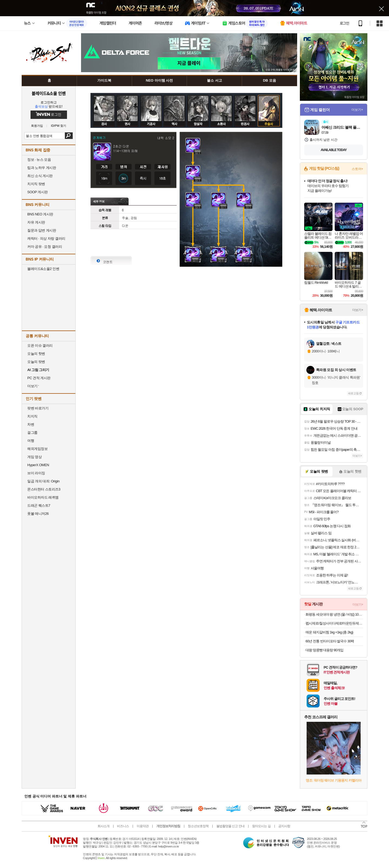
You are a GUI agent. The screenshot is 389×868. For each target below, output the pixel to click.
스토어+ (357, 169)
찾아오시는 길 (261, 826)
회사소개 (103, 826)
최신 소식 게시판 (40, 176)
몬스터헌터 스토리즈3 (44, 489)
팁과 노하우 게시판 (42, 168)
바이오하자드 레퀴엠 (43, 497)
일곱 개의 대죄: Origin (43, 481)
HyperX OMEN (38, 465)
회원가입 (37, 126)
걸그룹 (32, 433)
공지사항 (284, 826)
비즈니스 (123, 826)
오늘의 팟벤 (36, 362)
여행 (31, 441)
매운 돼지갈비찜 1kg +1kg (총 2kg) (329, 632)
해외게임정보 (37, 449)
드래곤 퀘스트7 (39, 505)
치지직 (32, 416)
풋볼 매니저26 (38, 514)
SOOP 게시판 (38, 192)
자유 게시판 (36, 222)
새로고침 (353, 393)
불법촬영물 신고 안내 (230, 826)
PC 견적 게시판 (39, 378)
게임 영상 (34, 457)
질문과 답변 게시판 (42, 230)
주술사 (269, 99)
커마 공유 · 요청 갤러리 (45, 247)
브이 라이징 (36, 473)
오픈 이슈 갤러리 (40, 345)
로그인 (344, 23)
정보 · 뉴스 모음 (39, 160)
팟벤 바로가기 (38, 408)
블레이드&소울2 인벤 (43, 269)
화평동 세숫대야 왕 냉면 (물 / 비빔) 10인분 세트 (334, 614)
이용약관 (143, 826)
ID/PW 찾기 (59, 126)
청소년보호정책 (198, 826)
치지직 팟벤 (36, 184)
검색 (69, 136)
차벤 (31, 424)
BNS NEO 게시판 (40, 214)
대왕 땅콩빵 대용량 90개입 (324, 650)
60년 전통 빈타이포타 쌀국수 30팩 (330, 641)
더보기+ (357, 110)
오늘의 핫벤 (36, 354)
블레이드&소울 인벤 (49, 93)
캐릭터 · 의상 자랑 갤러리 (46, 238)
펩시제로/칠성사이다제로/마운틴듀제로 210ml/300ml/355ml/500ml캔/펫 (334, 623)
